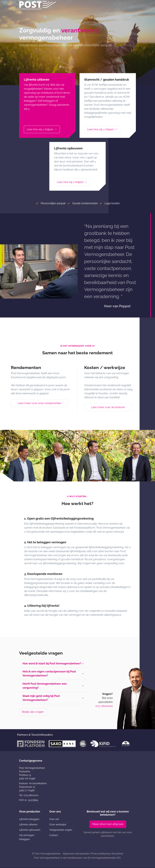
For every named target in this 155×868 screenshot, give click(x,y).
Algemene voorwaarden (76, 854)
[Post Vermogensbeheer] (38, 5)
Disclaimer (117, 854)
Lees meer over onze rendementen (40, 403)
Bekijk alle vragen (33, 712)
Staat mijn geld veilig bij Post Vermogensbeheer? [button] (41, 698)
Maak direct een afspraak (108, 824)
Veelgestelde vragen (61, 830)
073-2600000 (104, 706)
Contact (54, 836)
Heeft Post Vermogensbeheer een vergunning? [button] (45, 686)
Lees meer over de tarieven (108, 407)
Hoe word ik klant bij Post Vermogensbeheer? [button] (52, 664)
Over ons (54, 819)
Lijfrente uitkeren (28, 825)
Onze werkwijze (58, 825)
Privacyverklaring (100, 854)
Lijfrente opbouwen (30, 830)
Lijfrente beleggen (29, 819)
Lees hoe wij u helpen (42, 129)
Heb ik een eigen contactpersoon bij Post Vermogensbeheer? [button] (49, 674)
